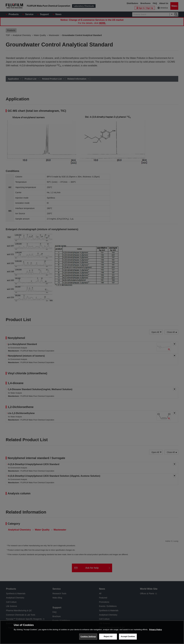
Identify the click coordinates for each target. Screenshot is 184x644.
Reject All (108, 636)
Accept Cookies (128, 636)
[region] (92, 632)
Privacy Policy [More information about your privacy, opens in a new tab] (156, 630)
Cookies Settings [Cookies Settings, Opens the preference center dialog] (88, 636)
